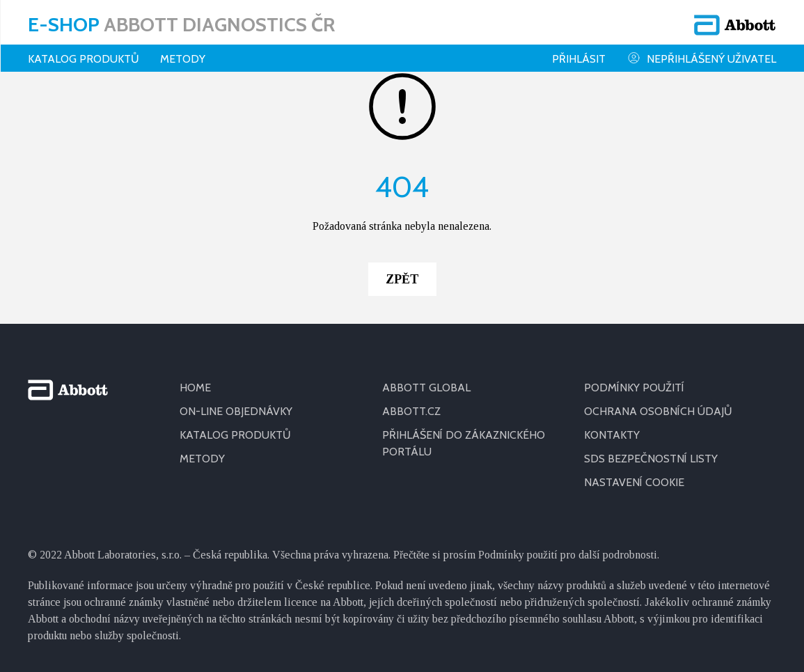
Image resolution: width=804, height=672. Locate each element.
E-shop (181, 24)
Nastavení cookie (634, 482)
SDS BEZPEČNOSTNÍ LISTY (651, 459)
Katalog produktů (84, 59)
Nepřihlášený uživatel (701, 58)
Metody (183, 59)
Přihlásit (579, 59)
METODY (202, 459)
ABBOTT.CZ (411, 411)
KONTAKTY (612, 435)
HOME (195, 388)
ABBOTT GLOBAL (426, 388)
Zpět (402, 279)
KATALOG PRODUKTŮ (235, 435)
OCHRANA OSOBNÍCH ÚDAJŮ (658, 411)
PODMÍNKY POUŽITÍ (634, 388)
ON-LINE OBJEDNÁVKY (236, 411)
